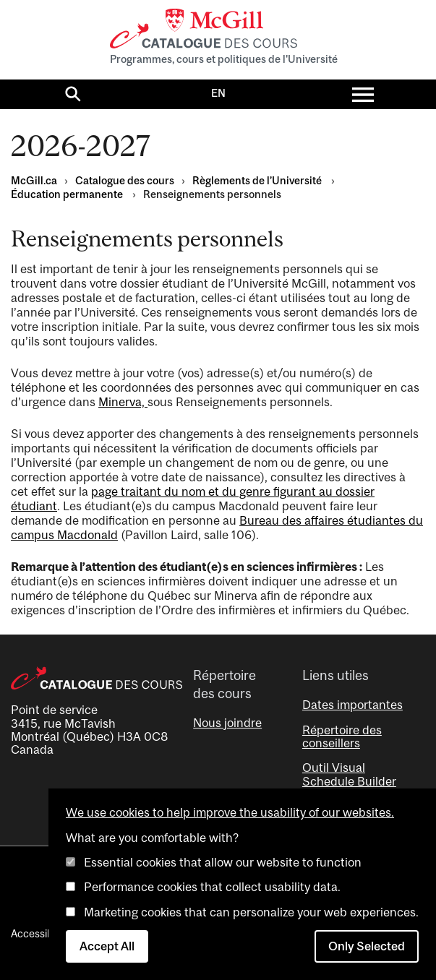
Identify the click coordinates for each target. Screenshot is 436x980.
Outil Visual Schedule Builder (349, 774)
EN (218, 93)
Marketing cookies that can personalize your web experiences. (251, 912)
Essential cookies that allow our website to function (223, 862)
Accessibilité (40, 933)
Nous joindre (227, 723)
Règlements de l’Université (258, 180)
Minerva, (123, 402)
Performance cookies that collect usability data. (212, 887)
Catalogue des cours (125, 180)
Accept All (107, 946)
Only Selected (367, 946)
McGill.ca (34, 180)
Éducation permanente (68, 194)
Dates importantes (352, 705)
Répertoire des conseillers (342, 736)
